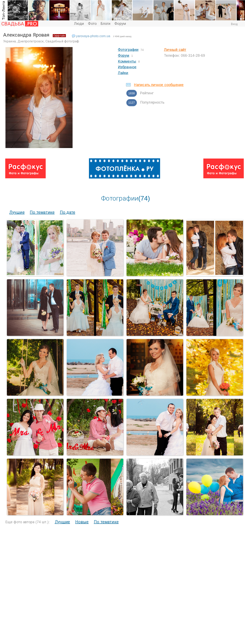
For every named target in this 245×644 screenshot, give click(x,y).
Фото (92, 24)
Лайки (123, 73)
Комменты (127, 61)
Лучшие (17, 212)
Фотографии (128, 50)
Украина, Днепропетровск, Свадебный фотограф (41, 41)
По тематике (42, 212)
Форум (120, 24)
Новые (82, 522)
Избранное (127, 67)
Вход (234, 24)
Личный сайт (175, 50)
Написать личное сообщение (159, 85)
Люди (79, 24)
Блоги (106, 24)
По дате (68, 212)
